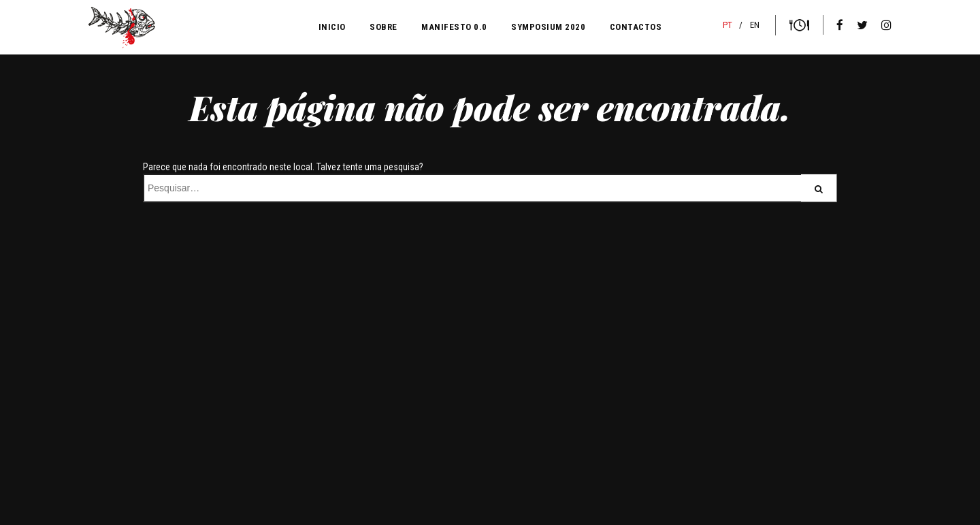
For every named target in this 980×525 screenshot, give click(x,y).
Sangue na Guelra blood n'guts (122, 28)
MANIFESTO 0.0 (454, 27)
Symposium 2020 (548, 27)
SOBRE (383, 27)
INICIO (332, 27)
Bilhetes (799, 25)
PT (728, 25)
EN (755, 25)
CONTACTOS (636, 27)
